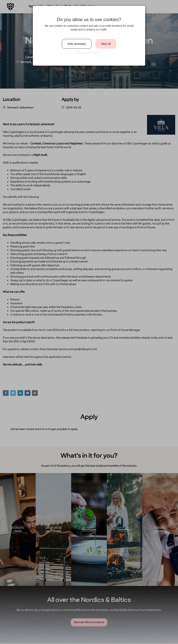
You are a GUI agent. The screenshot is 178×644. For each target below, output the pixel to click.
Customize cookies (89, 52)
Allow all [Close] (106, 44)
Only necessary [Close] (77, 44)
